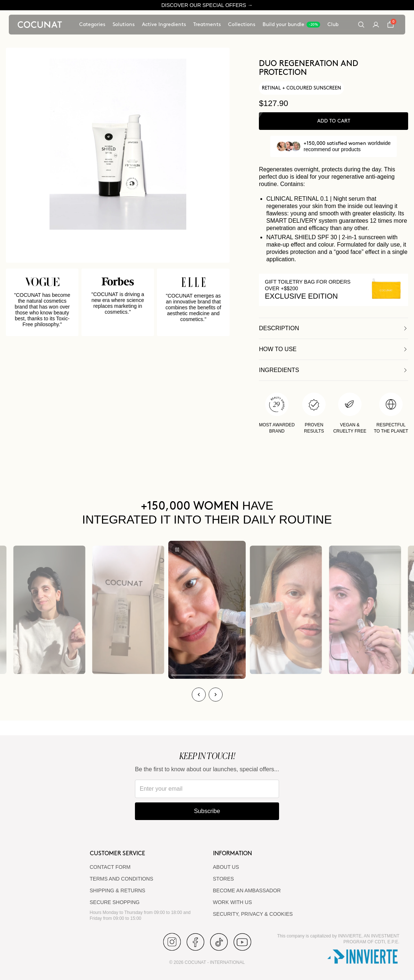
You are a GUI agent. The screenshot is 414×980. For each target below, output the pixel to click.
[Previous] (199, 695)
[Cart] (391, 25)
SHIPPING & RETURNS (118, 890)
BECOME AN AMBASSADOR (247, 890)
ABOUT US (226, 867)
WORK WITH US (233, 902)
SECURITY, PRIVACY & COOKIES (253, 914)
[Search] (361, 25)
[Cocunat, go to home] (40, 25)
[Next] (216, 695)
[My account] (376, 25)
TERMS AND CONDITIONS (122, 879)
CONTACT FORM (110, 867)
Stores (224, 879)
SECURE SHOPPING (115, 902)
